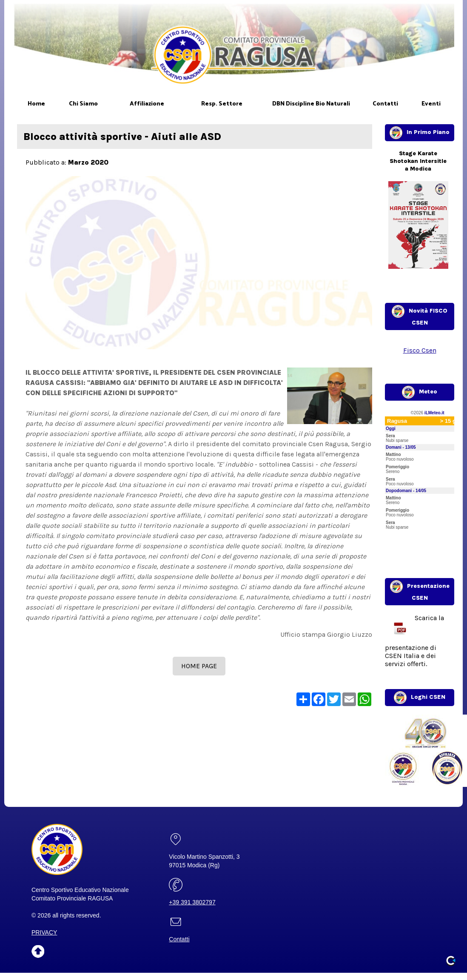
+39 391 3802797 (192, 902)
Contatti (179, 939)
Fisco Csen (420, 350)
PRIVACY (44, 932)
